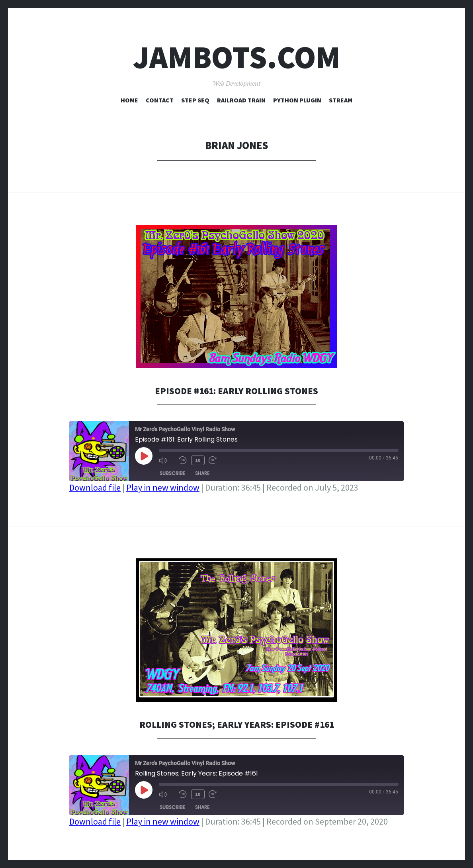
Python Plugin (297, 100)
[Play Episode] (144, 456)
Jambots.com (237, 57)
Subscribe (172, 472)
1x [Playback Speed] (197, 460)
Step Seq (195, 100)
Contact (160, 100)
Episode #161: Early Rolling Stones (236, 390)
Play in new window (163, 487)
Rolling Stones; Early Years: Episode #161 (236, 724)
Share (202, 472)
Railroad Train (241, 100)
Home (129, 100)
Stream (341, 100)
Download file (95, 487)
